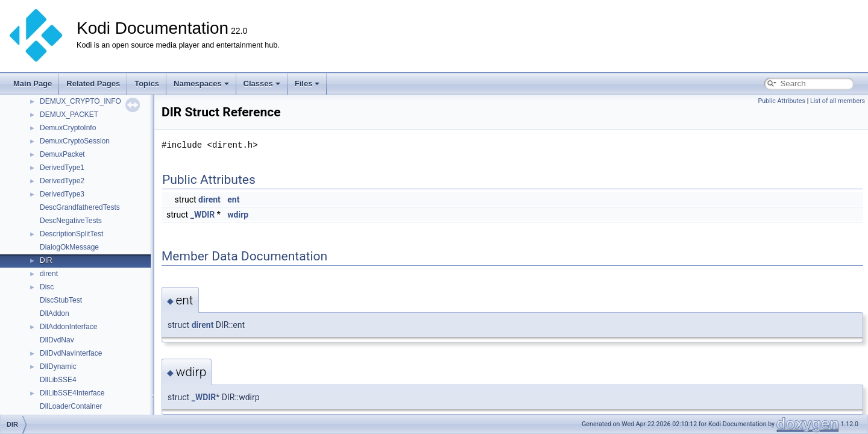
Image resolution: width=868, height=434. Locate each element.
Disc (47, 287)
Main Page (33, 83)
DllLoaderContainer (71, 406)
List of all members (838, 101)
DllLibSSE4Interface (72, 393)
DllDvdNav (57, 340)
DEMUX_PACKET (69, 115)
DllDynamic (58, 366)
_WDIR (203, 215)
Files (307, 83)
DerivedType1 (62, 168)
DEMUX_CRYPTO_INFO (80, 101)
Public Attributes (782, 101)
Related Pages (93, 83)
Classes (262, 83)
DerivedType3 (62, 194)
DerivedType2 (62, 181)
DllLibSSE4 (58, 380)
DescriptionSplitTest (71, 234)
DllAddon (55, 313)
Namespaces (201, 83)
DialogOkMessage (69, 247)
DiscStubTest (61, 300)
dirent (49, 274)
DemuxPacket (62, 154)
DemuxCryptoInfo (68, 128)
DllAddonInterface (68, 327)
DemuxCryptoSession (75, 141)
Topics (147, 83)
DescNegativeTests (71, 221)
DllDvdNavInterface (71, 353)
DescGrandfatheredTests (80, 207)
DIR (46, 260)
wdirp (238, 215)
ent (233, 200)
